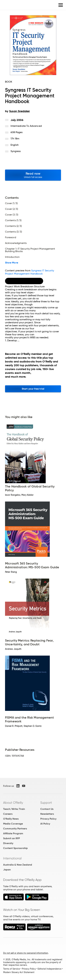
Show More (12, 263)
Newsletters (47, 814)
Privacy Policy (48, 819)
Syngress (16, 151)
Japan (7, 870)
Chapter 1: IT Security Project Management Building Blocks (30, 250)
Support (46, 803)
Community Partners (15, 829)
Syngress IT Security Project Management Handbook (30, 272)
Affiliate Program (13, 833)
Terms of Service (11, 969)
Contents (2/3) (13, 226)
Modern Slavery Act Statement (19, 972)
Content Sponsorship (15, 848)
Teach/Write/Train (14, 809)
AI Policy (45, 824)
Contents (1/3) (13, 220)
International (12, 858)
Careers (8, 814)
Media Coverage (13, 824)
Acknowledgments (16, 243)
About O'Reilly (13, 803)
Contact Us (47, 809)
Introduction (12, 257)
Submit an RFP (11, 838)
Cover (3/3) (12, 215)
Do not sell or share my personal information (26, 953)
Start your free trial (33, 389)
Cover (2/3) (11, 209)
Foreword (11, 237)
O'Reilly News (11, 819)
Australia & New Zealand (18, 865)
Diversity (8, 843)
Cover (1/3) (11, 203)
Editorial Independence (50, 969)
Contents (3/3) (13, 232)
